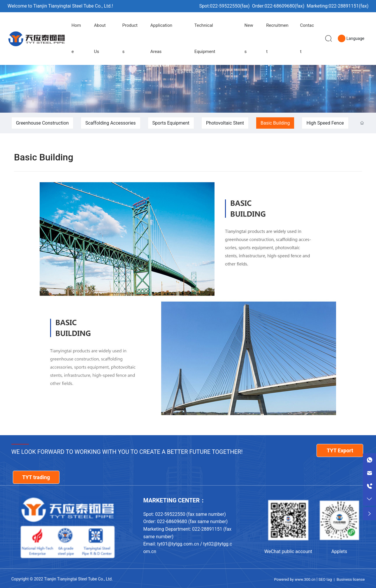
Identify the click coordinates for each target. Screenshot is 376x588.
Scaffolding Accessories (111, 123)
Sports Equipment (171, 123)
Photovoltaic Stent (225, 123)
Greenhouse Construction (42, 123)
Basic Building (275, 123)
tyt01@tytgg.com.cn (178, 544)
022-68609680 (280, 6)
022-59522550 (225, 6)
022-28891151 (344, 6)
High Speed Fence (325, 123)
